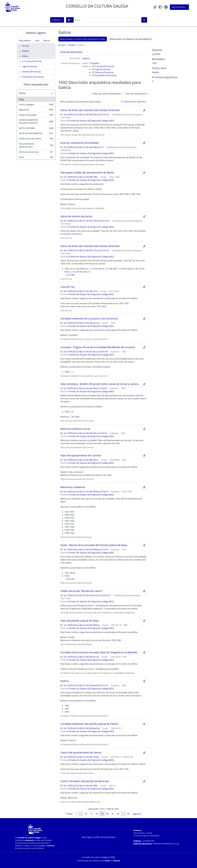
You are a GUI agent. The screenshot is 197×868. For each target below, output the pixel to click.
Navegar (56, 20)
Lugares (86, 58)
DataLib (117, 861)
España (25, 51)
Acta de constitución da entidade (79, 143)
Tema (22, 93)
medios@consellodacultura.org (166, 844)
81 (113, 814)
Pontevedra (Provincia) (33, 77)
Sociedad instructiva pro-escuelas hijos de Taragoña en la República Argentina (100, 652)
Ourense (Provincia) (31, 72)
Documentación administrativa (36, 145)
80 (107, 814)
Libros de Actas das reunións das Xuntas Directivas (90, 110)
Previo (69, 814)
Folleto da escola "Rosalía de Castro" (82, 591)
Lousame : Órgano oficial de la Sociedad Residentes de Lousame (98, 347)
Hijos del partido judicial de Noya (80, 621)
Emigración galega (36, 115)
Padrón (65, 681)
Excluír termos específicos (134, 102)
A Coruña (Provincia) (32, 61)
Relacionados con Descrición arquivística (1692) (83, 39)
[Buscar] (107, 20)
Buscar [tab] (47, 41)
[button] (155, 7)
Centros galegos (36, 105)
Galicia (25, 56)
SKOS (156, 54)
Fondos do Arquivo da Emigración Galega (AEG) (91, 121)
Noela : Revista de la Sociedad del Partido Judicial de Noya (94, 545)
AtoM (107, 861)
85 (128, 814)
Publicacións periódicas (36, 139)
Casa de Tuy (67, 287)
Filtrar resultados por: (36, 84)
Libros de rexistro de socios (76, 216)
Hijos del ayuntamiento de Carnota (81, 455)
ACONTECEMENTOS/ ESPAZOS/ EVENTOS (36, 122)
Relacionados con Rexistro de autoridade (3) (130, 39)
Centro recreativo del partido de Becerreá (85, 781)
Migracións (36, 110)
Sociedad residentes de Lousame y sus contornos (89, 319)
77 (91, 814)
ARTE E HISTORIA (36, 129)
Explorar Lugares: (36, 33)
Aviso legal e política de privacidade (99, 837)
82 (118, 814)
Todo (21, 99)
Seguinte (137, 814)
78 (97, 814)
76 (86, 814)
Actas (36, 158)
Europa (25, 46)
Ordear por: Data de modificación (107, 94)
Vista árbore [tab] (25, 41)
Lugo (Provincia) (30, 66)
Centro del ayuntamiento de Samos (81, 753)
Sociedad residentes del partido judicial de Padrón (89, 724)
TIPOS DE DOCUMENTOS (36, 134)
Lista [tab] (37, 41)
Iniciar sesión (179, 7)
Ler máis (71, 275)
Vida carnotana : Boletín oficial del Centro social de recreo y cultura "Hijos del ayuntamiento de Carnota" (100, 384)
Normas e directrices (36, 153)
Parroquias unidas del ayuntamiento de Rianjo (87, 173)
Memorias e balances (73, 487)
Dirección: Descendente (136, 94)
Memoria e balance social (75, 429)
